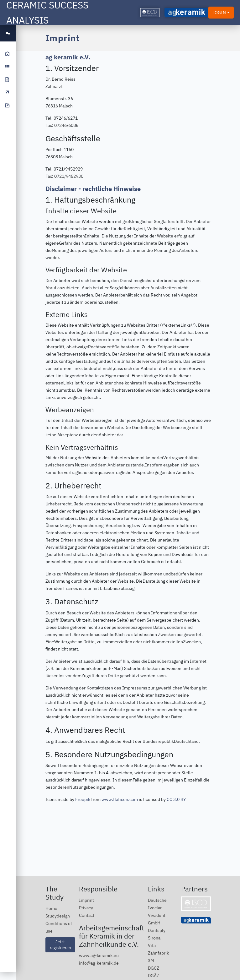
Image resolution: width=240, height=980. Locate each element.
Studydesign (58, 916)
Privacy (86, 908)
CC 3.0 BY (176, 799)
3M (151, 960)
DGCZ (154, 968)
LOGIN (219, 12)
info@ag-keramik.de (99, 963)
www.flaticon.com (120, 799)
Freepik (83, 799)
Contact (87, 915)
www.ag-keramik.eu (99, 955)
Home (51, 908)
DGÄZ (154, 975)
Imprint (86, 900)
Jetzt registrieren (60, 945)
